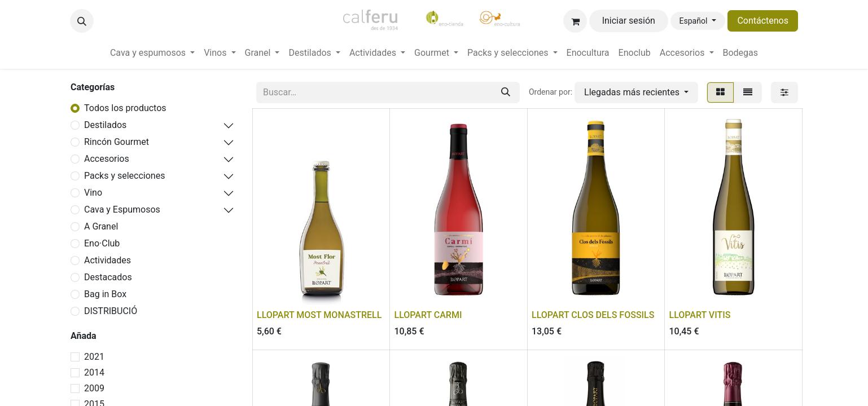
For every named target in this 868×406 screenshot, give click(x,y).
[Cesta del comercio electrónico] (575, 21)
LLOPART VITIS (700, 315)
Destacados (108, 277)
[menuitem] (152, 53)
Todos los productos (125, 108)
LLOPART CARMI (428, 315)
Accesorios (107, 159)
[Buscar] (506, 92)
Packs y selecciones (124, 176)
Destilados (105, 125)
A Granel (101, 226)
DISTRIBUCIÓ (111, 311)
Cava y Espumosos (122, 209)
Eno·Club (102, 243)
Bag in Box (105, 294)
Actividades (108, 260)
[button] (82, 21)
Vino (93, 193)
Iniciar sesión (629, 21)
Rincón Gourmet (117, 142)
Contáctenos (763, 21)
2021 (94, 357)
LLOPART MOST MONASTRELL (319, 315)
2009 (94, 388)
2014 (94, 372)
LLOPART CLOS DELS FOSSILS (593, 315)
